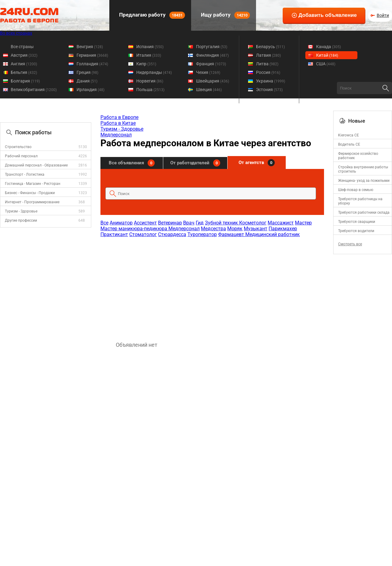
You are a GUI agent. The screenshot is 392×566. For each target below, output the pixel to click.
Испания (150, 47)
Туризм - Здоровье (21, 211)
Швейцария (213, 81)
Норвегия (150, 81)
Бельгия (24, 72)
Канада (328, 47)
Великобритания (34, 90)
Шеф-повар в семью (356, 190)
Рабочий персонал (21, 156)
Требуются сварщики (357, 222)
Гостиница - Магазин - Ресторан (33, 184)
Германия (92, 55)
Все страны (22, 47)
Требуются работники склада (364, 212)
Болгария (25, 81)
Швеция (209, 90)
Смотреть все (350, 244)
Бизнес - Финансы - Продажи (30, 193)
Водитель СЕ (349, 144)
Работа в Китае (118, 123)
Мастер (303, 223)
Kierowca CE (349, 135)
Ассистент (145, 223)
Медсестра (213, 229)
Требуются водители (356, 231)
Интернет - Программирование (32, 202)
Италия (149, 55)
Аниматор (121, 223)
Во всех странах (16, 33)
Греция (87, 72)
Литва (267, 64)
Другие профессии (21, 220)
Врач (189, 223)
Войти (383, 15)
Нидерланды (154, 72)
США (326, 64)
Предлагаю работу (151, 15)
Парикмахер (283, 229)
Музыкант (256, 229)
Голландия (92, 64)
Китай (327, 55)
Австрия (24, 55)
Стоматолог (143, 234)
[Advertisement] (212, 286)
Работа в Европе (119, 117)
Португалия (212, 47)
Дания (87, 81)
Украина (271, 81)
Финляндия (212, 55)
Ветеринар (170, 223)
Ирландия (90, 90)
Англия (24, 64)
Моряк (235, 229)
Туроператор (202, 234)
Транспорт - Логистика (25, 174)
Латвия (268, 55)
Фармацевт (232, 234)
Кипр (146, 64)
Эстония (269, 90)
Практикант (114, 234)
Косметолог (253, 223)
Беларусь (270, 47)
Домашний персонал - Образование (36, 165)
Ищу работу (225, 15)
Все (104, 223)
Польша (150, 90)
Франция (211, 64)
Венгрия (90, 47)
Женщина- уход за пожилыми (364, 181)
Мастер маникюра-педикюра (134, 229)
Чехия (208, 72)
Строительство (18, 147)
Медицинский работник (273, 234)
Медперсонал (116, 135)
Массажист (281, 223)
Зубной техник (222, 223)
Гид (200, 223)
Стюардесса (172, 234)
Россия (268, 72)
